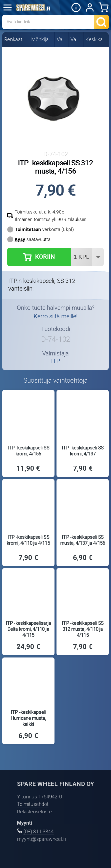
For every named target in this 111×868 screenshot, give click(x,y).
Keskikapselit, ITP (96, 39)
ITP (55, 361)
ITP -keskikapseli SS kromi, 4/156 (28, 451)
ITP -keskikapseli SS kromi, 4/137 (83, 451)
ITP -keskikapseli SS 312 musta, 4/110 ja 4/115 (83, 629)
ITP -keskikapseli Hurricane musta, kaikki (28, 718)
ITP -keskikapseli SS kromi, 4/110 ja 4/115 (28, 540)
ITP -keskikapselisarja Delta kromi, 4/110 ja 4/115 (28, 629)
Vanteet (61, 39)
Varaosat (76, 39)
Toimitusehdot (33, 804)
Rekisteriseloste (34, 812)
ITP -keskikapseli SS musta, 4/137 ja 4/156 (83, 540)
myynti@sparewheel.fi (41, 839)
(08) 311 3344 (38, 832)
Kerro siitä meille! (56, 316)
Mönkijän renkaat (42, 39)
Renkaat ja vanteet (16, 39)
